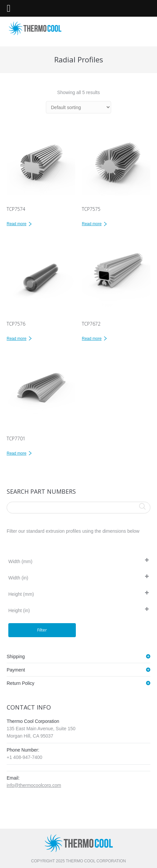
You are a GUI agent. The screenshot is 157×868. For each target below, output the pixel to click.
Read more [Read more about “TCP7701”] (16, 453)
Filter (42, 630)
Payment (16, 670)
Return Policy (20, 683)
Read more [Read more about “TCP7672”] (92, 339)
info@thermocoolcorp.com (34, 785)
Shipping (16, 657)
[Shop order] (78, 107)
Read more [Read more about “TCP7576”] (16, 339)
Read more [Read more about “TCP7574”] (16, 224)
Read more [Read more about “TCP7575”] (92, 224)
